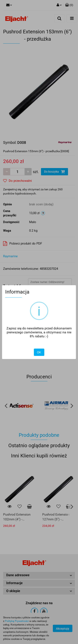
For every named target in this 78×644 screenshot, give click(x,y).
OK (39, 352)
